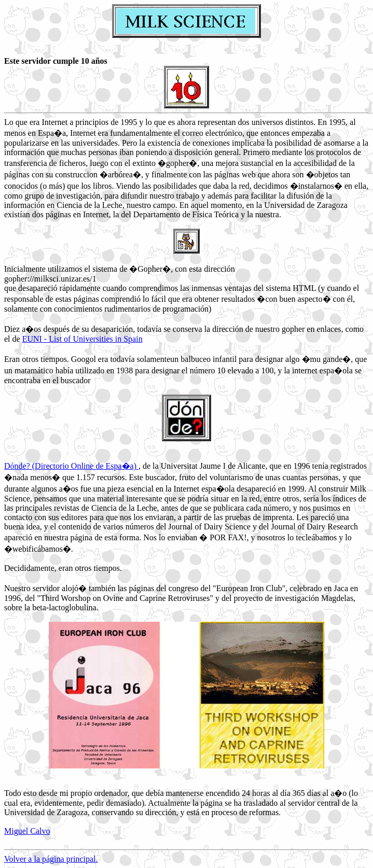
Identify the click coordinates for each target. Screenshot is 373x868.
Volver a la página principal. (51, 859)
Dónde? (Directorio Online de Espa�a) (71, 466)
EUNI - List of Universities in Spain (82, 339)
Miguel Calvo (27, 831)
